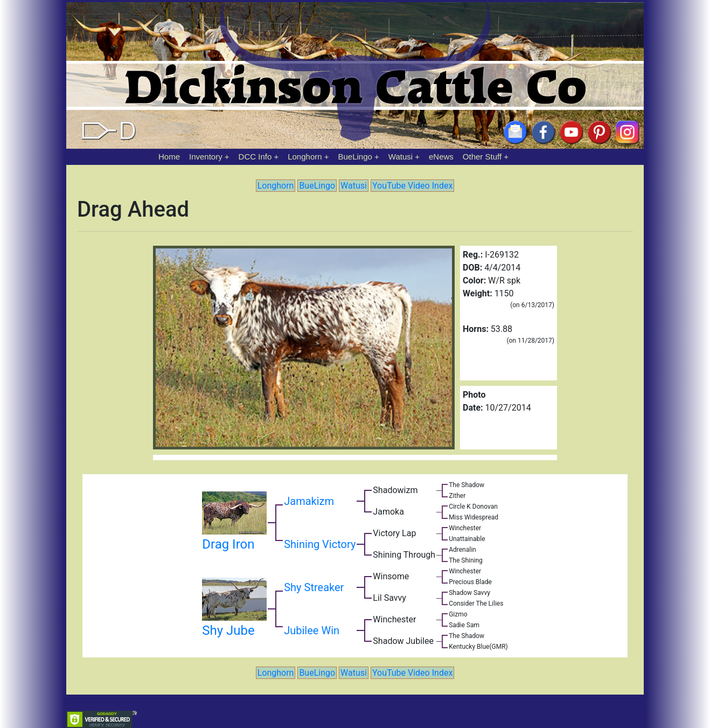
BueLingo (355, 157)
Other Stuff (482, 157)
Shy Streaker (314, 587)
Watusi (401, 157)
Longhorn (305, 157)
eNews (441, 157)
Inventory (206, 157)
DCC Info (255, 157)
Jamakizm (309, 501)
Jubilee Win (312, 630)
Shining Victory (320, 544)
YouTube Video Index (412, 186)
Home (169, 157)
